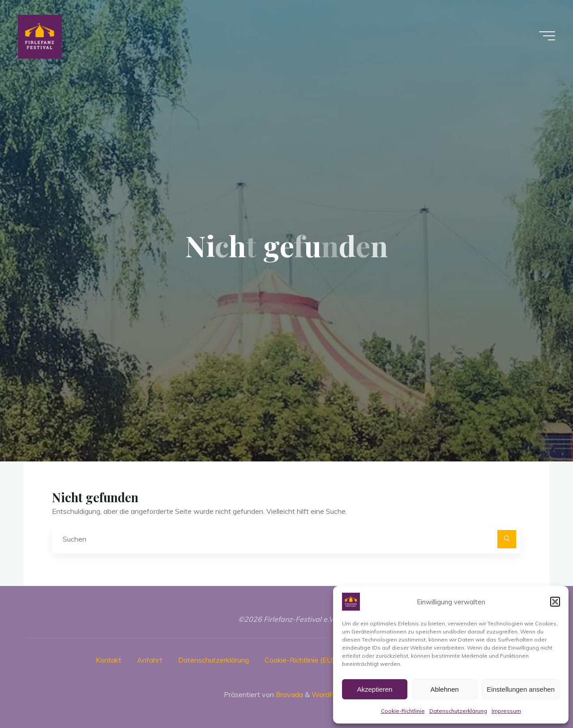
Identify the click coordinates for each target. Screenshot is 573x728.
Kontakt (109, 660)
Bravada (289, 694)
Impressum (506, 711)
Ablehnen (444, 689)
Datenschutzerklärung (458, 711)
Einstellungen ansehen (521, 689)
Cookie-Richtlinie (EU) (299, 660)
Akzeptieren (374, 689)
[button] (555, 602)
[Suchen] (507, 539)
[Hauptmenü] (547, 36)
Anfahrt (150, 660)
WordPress (330, 694)
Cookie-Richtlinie (403, 711)
